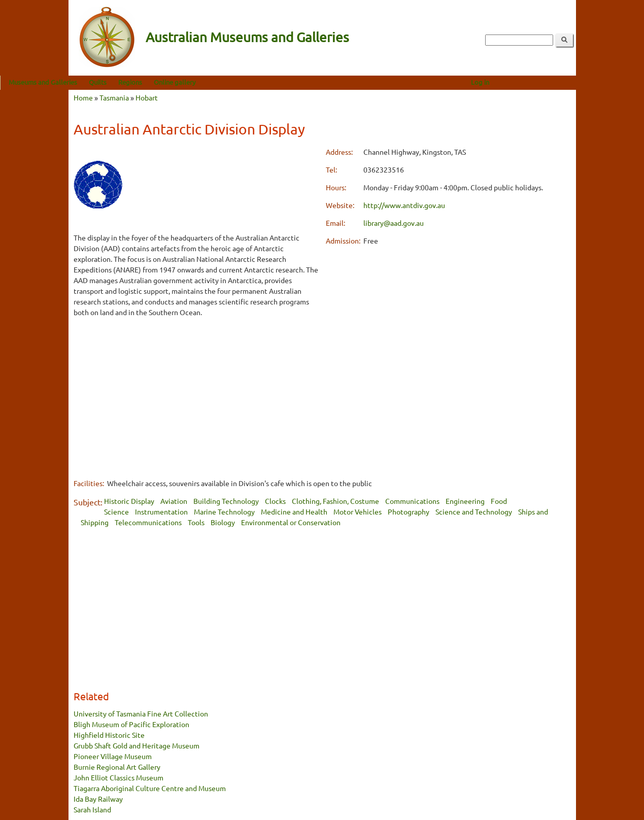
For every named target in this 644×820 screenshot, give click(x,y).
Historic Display (129, 501)
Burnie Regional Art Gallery (117, 767)
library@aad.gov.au (394, 223)
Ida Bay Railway (98, 799)
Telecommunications (148, 522)
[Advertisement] (196, 397)
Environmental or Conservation (291, 522)
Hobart (147, 97)
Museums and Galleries (111, 82)
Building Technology (226, 501)
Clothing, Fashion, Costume (335, 501)
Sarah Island (92, 809)
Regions (199, 82)
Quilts (166, 82)
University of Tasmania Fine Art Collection (141, 713)
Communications (412, 501)
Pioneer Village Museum (113, 756)
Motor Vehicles (358, 511)
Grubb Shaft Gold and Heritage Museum (137, 745)
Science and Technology (474, 511)
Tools (196, 522)
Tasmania (114, 97)
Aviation (174, 501)
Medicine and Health (294, 511)
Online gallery (243, 82)
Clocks (275, 501)
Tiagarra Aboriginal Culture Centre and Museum (150, 788)
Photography (409, 511)
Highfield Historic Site (109, 735)
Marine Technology (224, 511)
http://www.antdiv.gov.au (404, 205)
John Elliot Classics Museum (118, 777)
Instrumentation (161, 511)
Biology (223, 522)
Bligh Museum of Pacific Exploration (131, 724)
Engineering (465, 501)
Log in (548, 82)
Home (83, 97)
